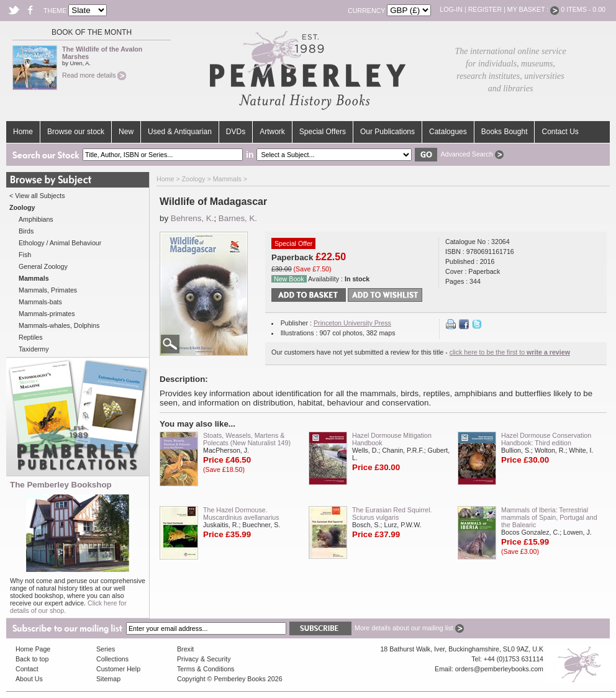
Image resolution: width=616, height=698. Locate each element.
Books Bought (505, 132)
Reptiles (31, 337)
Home (23, 132)
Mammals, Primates (48, 290)
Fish (25, 255)
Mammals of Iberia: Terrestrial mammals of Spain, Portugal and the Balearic (549, 517)
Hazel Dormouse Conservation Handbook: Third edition (546, 439)
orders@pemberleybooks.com (499, 669)
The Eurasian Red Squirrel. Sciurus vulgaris (392, 514)
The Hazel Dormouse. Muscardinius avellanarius (241, 514)
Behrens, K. (192, 218)
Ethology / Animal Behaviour (60, 243)
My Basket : (533, 9)
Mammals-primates (47, 314)
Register (485, 9)
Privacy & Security (204, 659)
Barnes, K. (238, 218)
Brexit (185, 649)
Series (106, 649)
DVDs (236, 132)
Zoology (194, 179)
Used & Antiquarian (180, 132)
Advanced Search (472, 154)
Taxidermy (34, 349)
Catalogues (448, 132)
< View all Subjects (37, 196)
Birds (26, 231)
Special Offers (323, 132)
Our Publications (387, 132)
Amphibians (36, 219)
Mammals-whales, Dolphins (59, 325)
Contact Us (560, 132)
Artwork (272, 132)
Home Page (33, 649)
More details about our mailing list (409, 628)
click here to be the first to (510, 352)
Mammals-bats (40, 302)
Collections (112, 659)
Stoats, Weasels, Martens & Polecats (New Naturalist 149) (247, 439)
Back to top (32, 659)
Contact (27, 669)
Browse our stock (76, 132)
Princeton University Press (352, 323)
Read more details (94, 75)
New (126, 132)
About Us (29, 679)
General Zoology (43, 266)
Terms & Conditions (206, 669)
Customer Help (118, 669)
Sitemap (108, 679)
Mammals (227, 179)
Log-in (451, 9)
